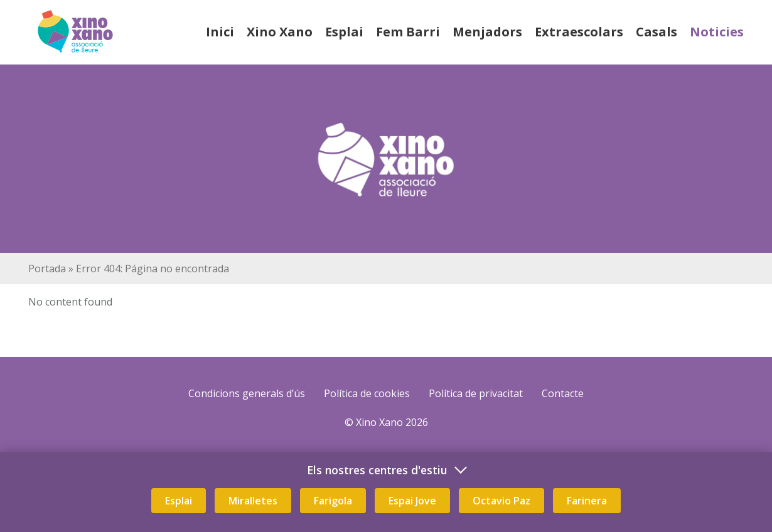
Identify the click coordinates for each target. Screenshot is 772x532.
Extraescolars (579, 32)
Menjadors (487, 32)
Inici (220, 32)
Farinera (587, 501)
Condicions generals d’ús (247, 393)
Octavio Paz (501, 501)
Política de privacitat (476, 393)
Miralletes (253, 501)
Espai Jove (412, 501)
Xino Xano (280, 32)
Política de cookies (367, 393)
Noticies (717, 32)
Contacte (563, 393)
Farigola (333, 501)
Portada (47, 269)
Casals (657, 32)
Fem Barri (408, 32)
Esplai (344, 32)
